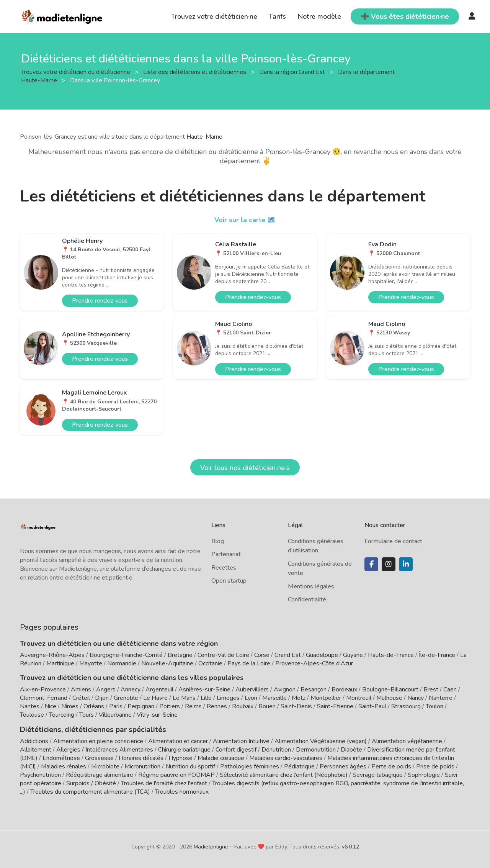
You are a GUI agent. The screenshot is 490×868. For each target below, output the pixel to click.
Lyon (251, 698)
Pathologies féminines (250, 766)
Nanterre (441, 698)
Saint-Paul (372, 706)
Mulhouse (389, 698)
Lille (206, 698)
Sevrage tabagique (378, 774)
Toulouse (32, 715)
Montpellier (326, 698)
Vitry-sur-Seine (157, 715)
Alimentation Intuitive (241, 740)
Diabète (351, 749)
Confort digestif (236, 749)
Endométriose (61, 757)
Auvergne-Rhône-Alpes (52, 655)
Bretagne (180, 655)
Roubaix (243, 706)
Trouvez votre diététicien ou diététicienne (76, 72)
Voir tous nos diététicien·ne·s (245, 468)
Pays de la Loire (249, 663)
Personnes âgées (343, 766)
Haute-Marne (204, 137)
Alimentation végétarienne (407, 740)
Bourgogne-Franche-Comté (126, 655)
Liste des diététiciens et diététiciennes (195, 72)
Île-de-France (437, 655)
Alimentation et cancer (178, 740)
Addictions (34, 740)
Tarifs (277, 16)
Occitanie (210, 663)
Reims (193, 706)
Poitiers (170, 706)
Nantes (30, 706)
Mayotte (91, 663)
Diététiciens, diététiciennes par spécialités (88, 729)
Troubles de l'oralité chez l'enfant (164, 783)
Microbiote (106, 766)
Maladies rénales (64, 766)
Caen (450, 689)
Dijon (102, 698)
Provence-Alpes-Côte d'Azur (314, 663)
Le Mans (184, 698)
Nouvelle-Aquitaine (167, 663)
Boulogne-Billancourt (390, 689)
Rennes (217, 706)
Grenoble (126, 698)
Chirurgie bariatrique (184, 749)
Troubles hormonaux (182, 791)
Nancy (416, 698)
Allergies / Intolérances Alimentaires (105, 749)
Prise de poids (435, 766)
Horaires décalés (141, 757)
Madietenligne (211, 846)
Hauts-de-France (391, 655)
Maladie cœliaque (221, 757)
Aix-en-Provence (43, 689)
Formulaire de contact (393, 541)
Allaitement (36, 749)
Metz (299, 698)
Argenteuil (159, 689)
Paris (116, 706)
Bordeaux (344, 689)
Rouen (267, 706)
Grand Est (288, 655)
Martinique (60, 663)
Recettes (224, 568)
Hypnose (180, 757)
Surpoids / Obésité (91, 783)
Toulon (434, 706)
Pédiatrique (299, 766)
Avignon (285, 689)
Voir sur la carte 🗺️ (245, 220)
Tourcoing (62, 715)
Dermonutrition (317, 749)
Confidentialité (307, 599)
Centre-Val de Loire (223, 655)
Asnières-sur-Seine (204, 689)
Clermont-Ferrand (44, 698)
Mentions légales (311, 586)
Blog (218, 541)
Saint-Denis (296, 706)
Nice (50, 706)
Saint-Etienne (335, 706)
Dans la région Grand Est (293, 72)
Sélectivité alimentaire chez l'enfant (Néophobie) (284, 774)
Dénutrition (276, 749)
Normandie (122, 663)
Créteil (81, 698)
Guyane (353, 655)
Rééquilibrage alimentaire (100, 774)
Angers (106, 689)
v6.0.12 (350, 846)
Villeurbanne (115, 715)
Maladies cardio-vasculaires (286, 757)
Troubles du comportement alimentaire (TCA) (90, 791)
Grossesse (99, 757)
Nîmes (70, 706)
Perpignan (141, 706)
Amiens (81, 689)
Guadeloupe (322, 655)
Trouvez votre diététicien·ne (214, 16)
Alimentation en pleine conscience (98, 740)
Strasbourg (406, 706)
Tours (87, 715)
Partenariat (226, 554)
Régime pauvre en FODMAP (176, 774)
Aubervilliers (252, 689)
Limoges (228, 698)
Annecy (131, 689)
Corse (262, 655)
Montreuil (359, 698)
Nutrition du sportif (190, 766)
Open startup (229, 581)
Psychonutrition (40, 774)
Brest (431, 689)
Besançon (314, 689)
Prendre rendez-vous (100, 301)
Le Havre (155, 698)
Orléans (94, 706)
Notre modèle (319, 16)
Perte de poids (391, 766)
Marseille (274, 698)
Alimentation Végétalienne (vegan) (321, 740)
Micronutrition (142, 766)
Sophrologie (424, 774)
